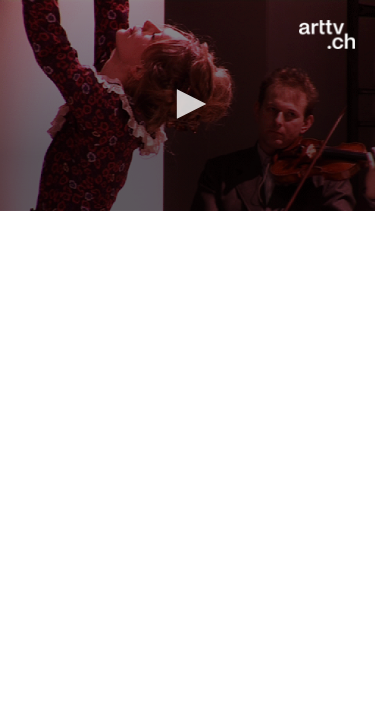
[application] (187, 105)
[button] (188, 104)
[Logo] (327, 35)
